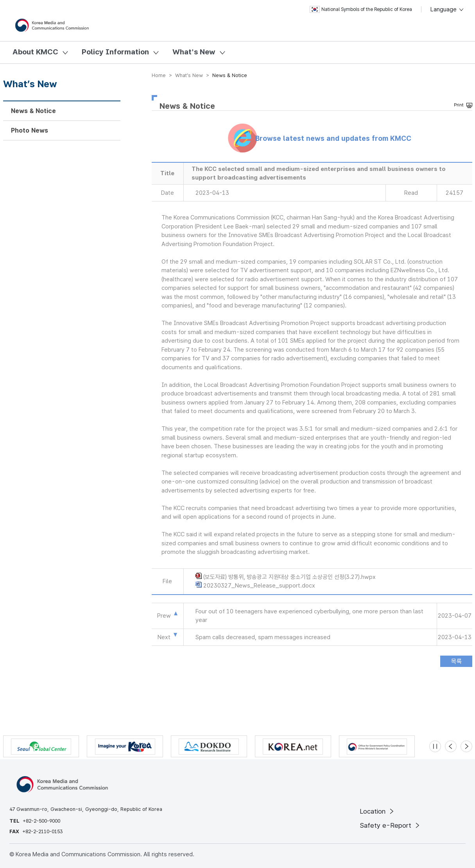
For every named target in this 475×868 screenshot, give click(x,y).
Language (447, 9)
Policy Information (115, 52)
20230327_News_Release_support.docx (259, 586)
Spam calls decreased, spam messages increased (263, 637)
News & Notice (33, 111)
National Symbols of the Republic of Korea (361, 9)
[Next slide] (466, 746)
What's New (194, 52)
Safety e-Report (390, 825)
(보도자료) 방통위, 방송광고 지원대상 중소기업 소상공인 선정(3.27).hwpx (289, 577)
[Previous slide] (451, 746)
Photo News (30, 130)
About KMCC (35, 52)
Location (377, 811)
